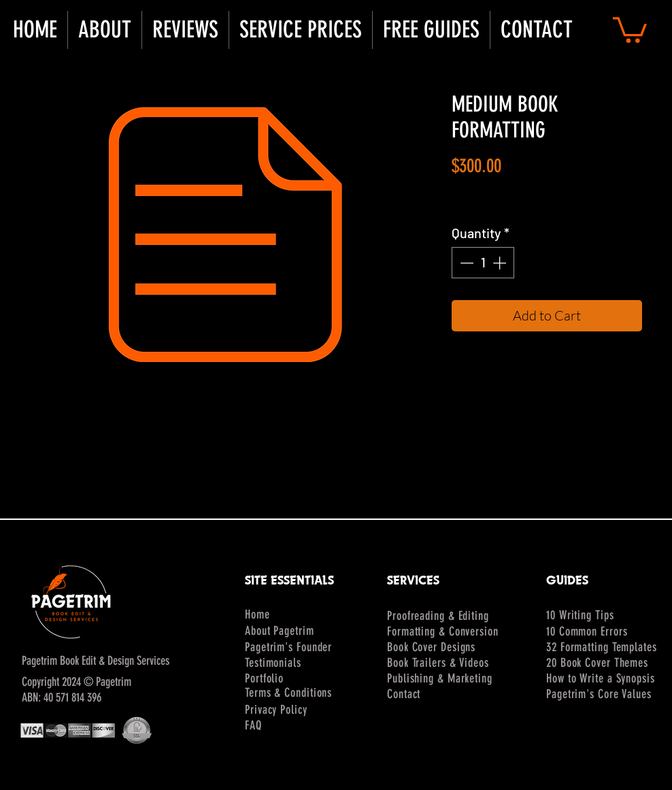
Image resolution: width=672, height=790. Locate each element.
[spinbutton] (483, 263)
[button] (105, 30)
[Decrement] (465, 263)
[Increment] (501, 263)
